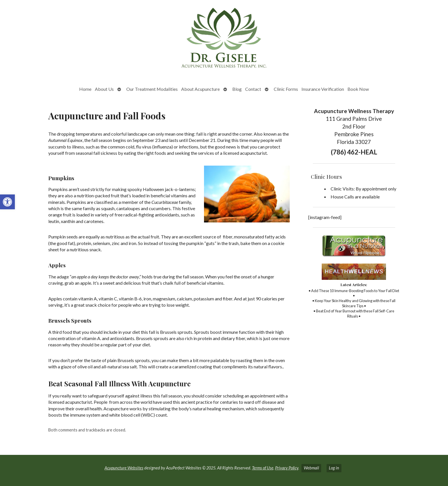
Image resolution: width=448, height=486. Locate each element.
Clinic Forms (286, 89)
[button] (7, 202)
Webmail (311, 468)
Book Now (358, 89)
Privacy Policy (287, 468)
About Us (104, 89)
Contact (253, 89)
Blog (237, 89)
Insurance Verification (323, 89)
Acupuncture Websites (124, 468)
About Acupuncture (200, 89)
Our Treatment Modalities (152, 89)
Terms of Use (263, 468)
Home (85, 89)
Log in (334, 468)
